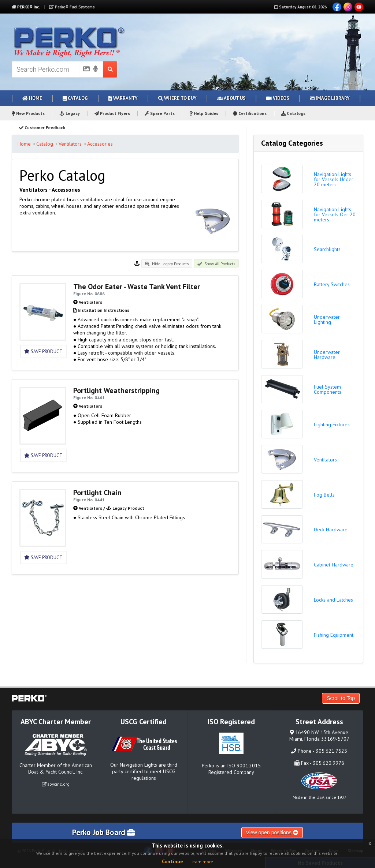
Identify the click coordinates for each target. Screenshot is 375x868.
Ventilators (70, 144)
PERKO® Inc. (26, 7)
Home (32, 98)
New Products (28, 113)
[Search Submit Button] (110, 69)
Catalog (75, 98)
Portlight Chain (97, 493)
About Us (231, 98)
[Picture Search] (84, 70)
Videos (278, 98)
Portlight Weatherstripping (116, 390)
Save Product (43, 351)
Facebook (337, 7)
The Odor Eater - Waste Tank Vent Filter (137, 287)
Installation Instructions (103, 310)
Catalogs (293, 113)
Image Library (330, 98)
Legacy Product (128, 508)
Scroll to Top (341, 698)
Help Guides (204, 113)
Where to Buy (177, 98)
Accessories (100, 144)
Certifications (250, 113)
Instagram (348, 7)
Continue (172, 861)
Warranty (123, 98)
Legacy (70, 113)
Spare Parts (160, 113)
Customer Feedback (42, 128)
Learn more (202, 862)
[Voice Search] (96, 70)
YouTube (359, 7)
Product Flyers (112, 113)
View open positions (272, 833)
